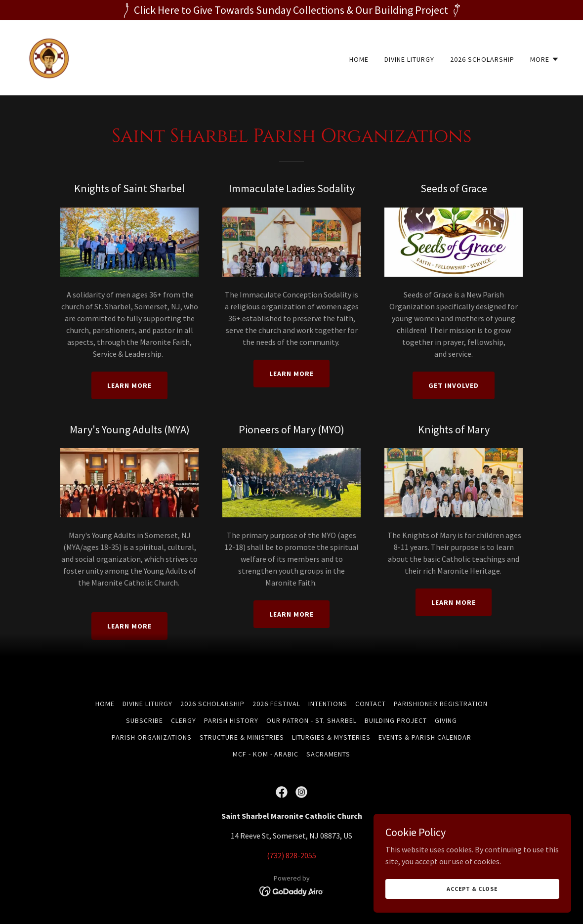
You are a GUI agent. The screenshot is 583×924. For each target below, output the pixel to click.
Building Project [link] (396, 720)
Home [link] (359, 59)
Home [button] (105, 704)
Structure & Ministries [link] (242, 737)
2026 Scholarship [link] (482, 59)
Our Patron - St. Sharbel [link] (312, 720)
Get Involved (454, 385)
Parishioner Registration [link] (441, 704)
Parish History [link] (231, 720)
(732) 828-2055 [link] (291, 855)
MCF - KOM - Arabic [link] (266, 754)
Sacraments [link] (328, 754)
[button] (545, 59)
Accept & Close (472, 889)
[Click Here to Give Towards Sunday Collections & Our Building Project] (291, 10)
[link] (49, 57)
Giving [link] (446, 720)
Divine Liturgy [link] (409, 59)
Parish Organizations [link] (152, 737)
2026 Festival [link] (276, 704)
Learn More (129, 385)
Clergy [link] (184, 720)
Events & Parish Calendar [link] (425, 737)
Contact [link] (371, 704)
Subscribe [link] (145, 720)
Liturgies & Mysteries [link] (332, 737)
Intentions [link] (328, 704)
